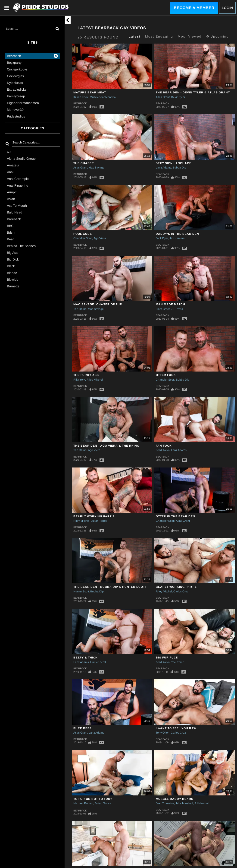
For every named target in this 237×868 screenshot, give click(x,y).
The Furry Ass (86, 375)
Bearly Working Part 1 (176, 587)
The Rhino (80, 309)
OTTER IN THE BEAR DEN (175, 516)
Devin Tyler (178, 97)
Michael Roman (83, 803)
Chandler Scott (83, 238)
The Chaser (84, 163)
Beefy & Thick (86, 658)
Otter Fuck (166, 375)
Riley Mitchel (95, 380)
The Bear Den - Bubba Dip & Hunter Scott (110, 587)
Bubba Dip (179, 168)
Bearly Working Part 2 (94, 516)
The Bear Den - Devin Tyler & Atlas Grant (193, 92)
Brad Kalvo (163, 450)
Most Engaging (159, 36)
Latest (135, 36)
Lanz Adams (164, 168)
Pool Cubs (83, 234)
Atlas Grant (163, 97)
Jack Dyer (162, 238)
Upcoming (218, 36)
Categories (33, 128)
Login (227, 8)
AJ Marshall (202, 803)
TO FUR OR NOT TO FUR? (93, 799)
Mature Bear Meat (90, 92)
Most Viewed (190, 36)
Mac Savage (97, 168)
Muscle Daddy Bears (175, 799)
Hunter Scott (81, 591)
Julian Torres (99, 521)
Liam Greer (163, 309)
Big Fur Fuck (167, 658)
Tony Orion (163, 733)
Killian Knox (81, 97)
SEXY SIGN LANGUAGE (174, 163)
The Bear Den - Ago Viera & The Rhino (106, 446)
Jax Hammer (177, 238)
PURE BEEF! (83, 728)
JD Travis (177, 309)
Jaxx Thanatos (165, 803)
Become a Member (194, 8)
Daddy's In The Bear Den (177, 234)
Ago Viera (100, 238)
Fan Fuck (164, 446)
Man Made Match (170, 304)
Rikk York (79, 380)
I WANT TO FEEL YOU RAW (176, 728)
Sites (33, 42)
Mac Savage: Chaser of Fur (98, 304)
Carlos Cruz (181, 591)
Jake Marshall (184, 803)
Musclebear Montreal (103, 97)
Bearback (80, 103)
